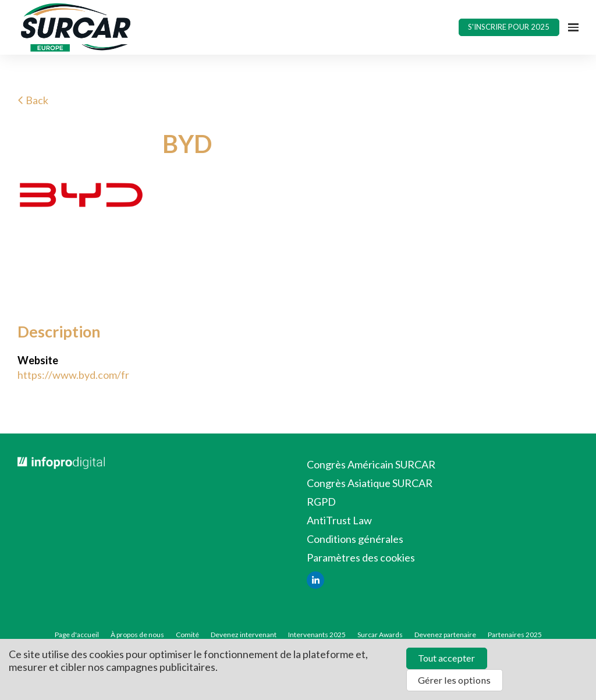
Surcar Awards (380, 635)
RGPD (321, 502)
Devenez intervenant (244, 635)
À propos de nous (137, 635)
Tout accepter (446, 658)
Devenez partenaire (445, 635)
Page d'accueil (77, 635)
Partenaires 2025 (515, 635)
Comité (187, 635)
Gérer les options (454, 680)
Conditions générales (355, 539)
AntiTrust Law (339, 520)
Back (33, 100)
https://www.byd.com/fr (73, 375)
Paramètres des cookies (361, 557)
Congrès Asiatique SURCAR (370, 483)
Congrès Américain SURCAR (371, 464)
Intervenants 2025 (317, 635)
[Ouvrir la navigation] (573, 27)
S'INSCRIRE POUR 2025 (509, 27)
